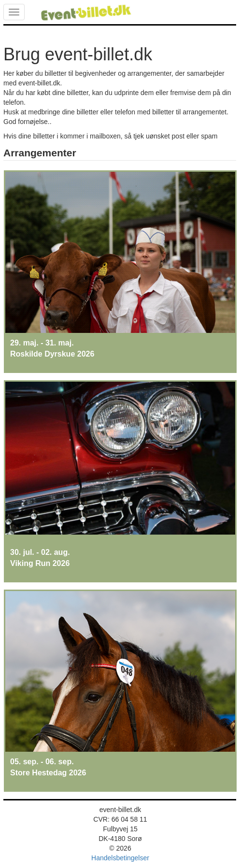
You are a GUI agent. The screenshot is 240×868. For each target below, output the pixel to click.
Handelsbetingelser (120, 858)
